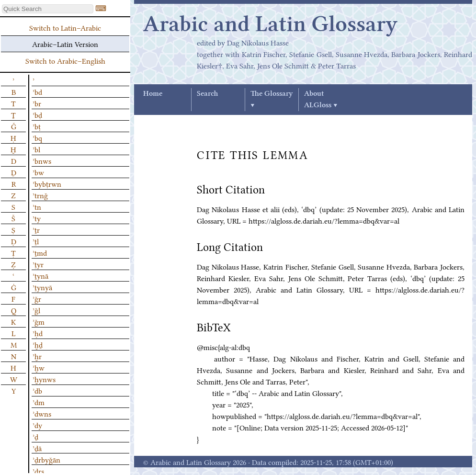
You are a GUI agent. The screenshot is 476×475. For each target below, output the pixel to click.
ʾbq (37, 137)
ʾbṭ (37, 126)
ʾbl (36, 149)
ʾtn (37, 206)
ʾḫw (39, 367)
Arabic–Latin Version (65, 44)
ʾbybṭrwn (47, 183)
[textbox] (48, 9)
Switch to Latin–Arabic (65, 27)
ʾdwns (42, 413)
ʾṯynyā (42, 287)
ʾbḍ (37, 114)
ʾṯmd (40, 252)
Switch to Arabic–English (65, 60)
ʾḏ (35, 436)
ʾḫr (37, 356)
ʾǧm (39, 321)
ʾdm (39, 402)
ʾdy (37, 425)
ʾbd (37, 91)
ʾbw (38, 172)
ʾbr (37, 103)
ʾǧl (36, 310)
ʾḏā (37, 448)
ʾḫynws (44, 379)
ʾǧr (37, 298)
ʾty (37, 218)
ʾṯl (36, 241)
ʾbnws (42, 160)
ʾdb (37, 390)
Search (207, 94)
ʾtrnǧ (40, 195)
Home (153, 94)
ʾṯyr (38, 264)
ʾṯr (36, 229)
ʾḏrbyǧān (46, 459)
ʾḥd (38, 333)
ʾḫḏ (38, 344)
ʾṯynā (40, 275)
